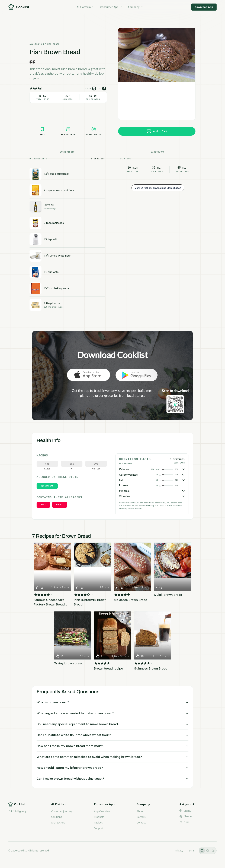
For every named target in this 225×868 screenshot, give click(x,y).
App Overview (102, 811)
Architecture (58, 823)
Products (99, 817)
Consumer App (111, 7)
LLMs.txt (166, 850)
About (140, 811)
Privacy (179, 850)
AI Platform (86, 7)
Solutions (57, 817)
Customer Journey (62, 811)
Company (136, 7)
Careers (141, 817)
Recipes (98, 823)
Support (99, 828)
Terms (191, 850)
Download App (204, 7)
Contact (141, 823)
